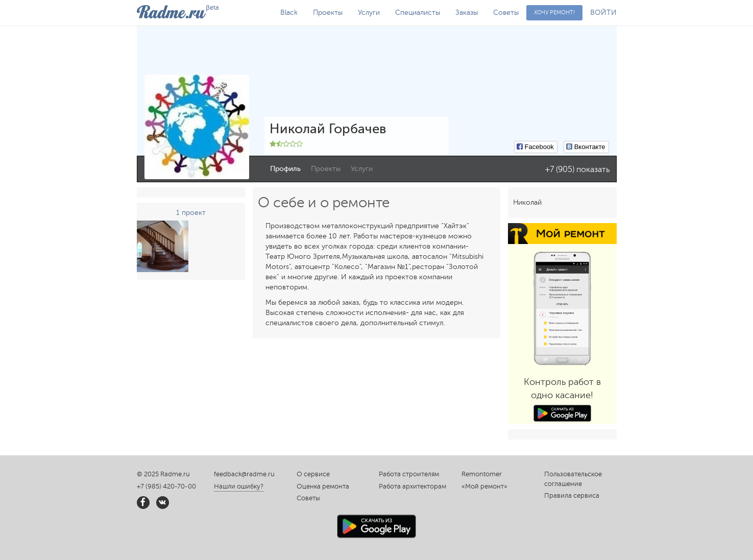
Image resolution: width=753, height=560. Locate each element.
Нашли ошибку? (239, 486)
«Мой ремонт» (484, 486)
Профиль (285, 169)
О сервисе (313, 474)
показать (593, 169)
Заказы (467, 13)
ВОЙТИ (603, 13)
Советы (506, 13)
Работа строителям (409, 474)
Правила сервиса (572, 496)
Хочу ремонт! (554, 13)
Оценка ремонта (323, 486)
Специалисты (418, 13)
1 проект (191, 213)
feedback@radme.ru (244, 474)
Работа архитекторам (412, 486)
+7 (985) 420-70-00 (166, 486)
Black (289, 13)
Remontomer (482, 474)
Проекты (328, 13)
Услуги (369, 13)
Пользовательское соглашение (573, 479)
